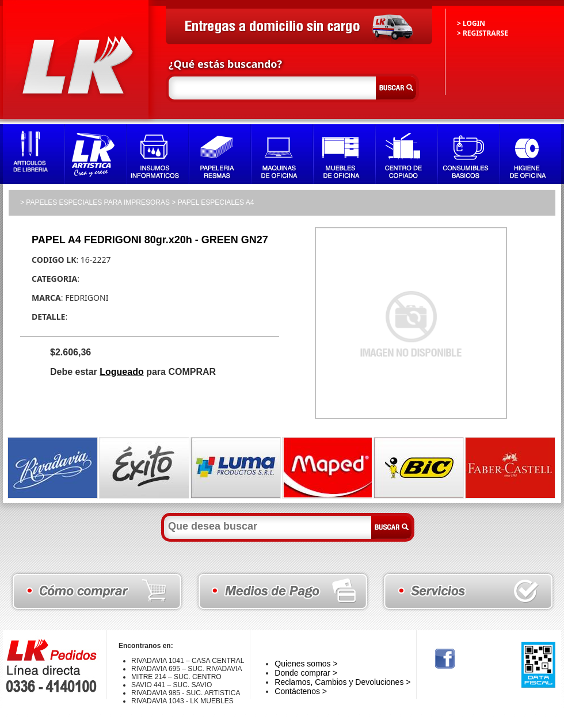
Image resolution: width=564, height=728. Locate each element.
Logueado (121, 372)
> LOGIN (471, 23)
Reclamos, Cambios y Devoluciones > (342, 682)
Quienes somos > (306, 664)
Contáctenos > (301, 691)
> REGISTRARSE (483, 33)
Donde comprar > (306, 673)
